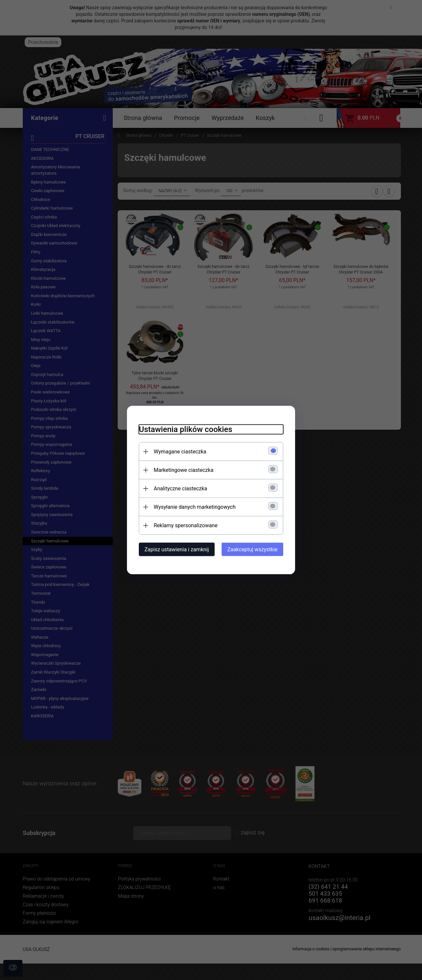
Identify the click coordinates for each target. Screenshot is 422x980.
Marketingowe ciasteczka (180, 470)
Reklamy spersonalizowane (182, 525)
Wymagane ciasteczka (176, 451)
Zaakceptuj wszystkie (256, 549)
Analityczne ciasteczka (177, 488)
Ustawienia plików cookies (182, 429)
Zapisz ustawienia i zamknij (173, 549)
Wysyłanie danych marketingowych (191, 507)
